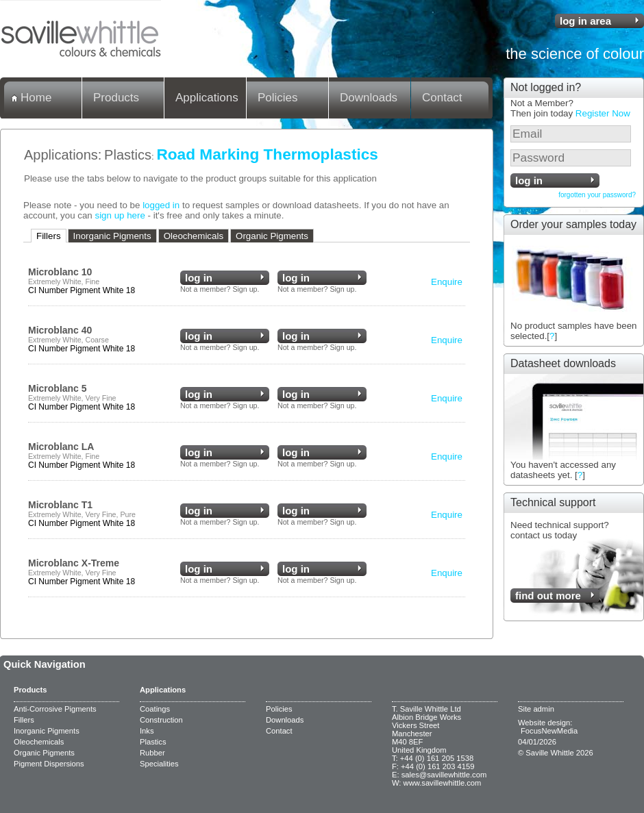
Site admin (536, 709)
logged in (161, 205)
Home (36, 98)
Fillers (49, 236)
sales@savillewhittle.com (444, 775)
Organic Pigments (272, 236)
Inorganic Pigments (112, 236)
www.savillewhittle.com (443, 783)
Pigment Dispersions (49, 764)
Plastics (128, 155)
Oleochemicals (194, 236)
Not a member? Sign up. (220, 289)
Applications (207, 98)
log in (529, 180)
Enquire (447, 282)
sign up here (120, 215)
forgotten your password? (597, 195)
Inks (147, 731)
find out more (548, 596)
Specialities (159, 764)
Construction (161, 720)
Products (116, 98)
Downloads (369, 98)
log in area (585, 21)
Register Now (603, 113)
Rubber (152, 753)
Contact (442, 98)
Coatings (155, 709)
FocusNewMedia (549, 731)
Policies (278, 98)
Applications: (63, 155)
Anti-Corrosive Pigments (55, 709)
